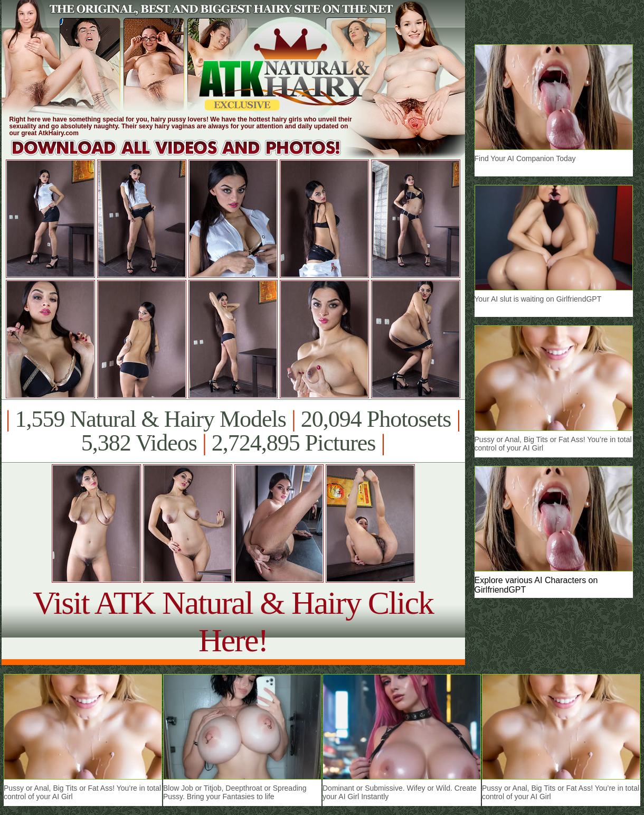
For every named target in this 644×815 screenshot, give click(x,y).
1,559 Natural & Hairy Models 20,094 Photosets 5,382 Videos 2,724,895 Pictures (233, 431)
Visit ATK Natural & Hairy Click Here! (233, 621)
